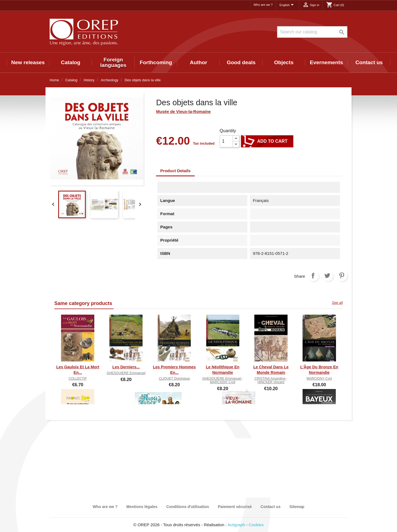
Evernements (327, 62)
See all (337, 303)
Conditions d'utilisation (188, 507)
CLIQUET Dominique (174, 379)
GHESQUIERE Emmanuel (126, 373)
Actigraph (236, 525)
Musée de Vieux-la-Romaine (183, 111)
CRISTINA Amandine (270, 379)
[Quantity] (226, 141)
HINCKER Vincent (271, 382)
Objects (284, 62)
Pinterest (342, 276)
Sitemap (297, 507)
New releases (28, 62)
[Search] (312, 32)
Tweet (327, 276)
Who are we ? (263, 5)
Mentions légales (142, 507)
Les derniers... (126, 367)
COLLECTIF (78, 379)
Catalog (71, 62)
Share (313, 276)
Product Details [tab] (175, 171)
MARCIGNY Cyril (223, 382)
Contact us (369, 62)
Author (199, 62)
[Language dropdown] (288, 5)
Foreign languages (113, 62)
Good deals (241, 62)
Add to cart (267, 141)
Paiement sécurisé (235, 507)
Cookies (256, 525)
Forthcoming (156, 62)
